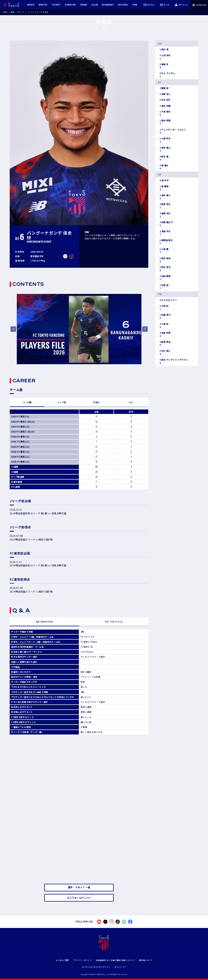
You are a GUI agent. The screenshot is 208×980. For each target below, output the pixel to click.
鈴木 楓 (163, 158)
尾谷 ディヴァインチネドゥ (173, 361)
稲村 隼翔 (164, 122)
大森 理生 (164, 113)
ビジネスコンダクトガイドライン (96, 967)
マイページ (181, 5)
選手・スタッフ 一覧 (79, 887)
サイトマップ (120, 967)
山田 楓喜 (164, 278)
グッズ (165, 5)
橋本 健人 (164, 149)
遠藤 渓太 (164, 215)
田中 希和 (164, 260)
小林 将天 (164, 57)
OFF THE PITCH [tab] (114, 622)
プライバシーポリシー (82, 960)
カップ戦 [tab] (62, 402)
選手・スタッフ (17, 12)
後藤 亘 (163, 66)
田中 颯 (163, 49)
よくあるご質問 (62, 960)
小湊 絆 (163, 326)
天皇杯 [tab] (96, 402)
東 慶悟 (163, 188)
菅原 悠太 (164, 206)
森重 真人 (164, 94)
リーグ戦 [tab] (27, 402)
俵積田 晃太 (165, 242)
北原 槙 (163, 287)
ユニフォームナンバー (79, 898)
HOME (5, 12)
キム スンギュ (166, 75)
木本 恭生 (164, 100)
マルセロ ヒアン (168, 300)
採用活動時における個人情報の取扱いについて (116, 960)
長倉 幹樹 (164, 334)
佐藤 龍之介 (165, 224)
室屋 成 (163, 88)
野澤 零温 (164, 344)
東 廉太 (163, 167)
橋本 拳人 (164, 197)
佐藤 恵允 (164, 316)
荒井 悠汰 (164, 269)
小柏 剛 (163, 307)
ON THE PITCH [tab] (44, 622)
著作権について (146, 960)
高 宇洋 (163, 180)
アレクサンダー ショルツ (172, 131)
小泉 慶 (163, 251)
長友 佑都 (164, 106)
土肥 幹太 (164, 140)
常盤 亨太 (164, 233)
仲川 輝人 (164, 352)
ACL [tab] (131, 402)
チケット (149, 5)
